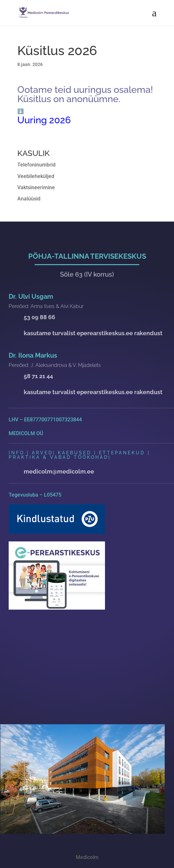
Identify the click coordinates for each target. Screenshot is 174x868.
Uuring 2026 (44, 120)
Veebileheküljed (36, 176)
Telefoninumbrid (36, 165)
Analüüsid (29, 199)
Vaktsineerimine (36, 187)
